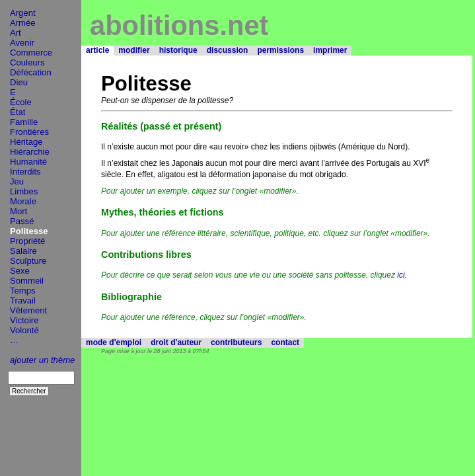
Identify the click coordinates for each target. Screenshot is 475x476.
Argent (23, 13)
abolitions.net (179, 25)
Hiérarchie (30, 152)
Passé (22, 221)
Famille (24, 122)
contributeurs (236, 342)
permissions (280, 50)
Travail (23, 300)
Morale (23, 201)
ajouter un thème (42, 360)
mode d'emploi (114, 342)
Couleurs (27, 62)
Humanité (28, 162)
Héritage (26, 142)
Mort (18, 211)
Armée (23, 23)
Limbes (24, 191)
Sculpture (28, 261)
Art (16, 33)
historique (178, 50)
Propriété (27, 241)
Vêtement (28, 310)
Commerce (31, 53)
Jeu (17, 181)
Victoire (24, 320)
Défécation (31, 72)
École (21, 102)
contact (285, 342)
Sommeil (27, 281)
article (97, 50)
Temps (23, 291)
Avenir (22, 43)
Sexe (20, 271)
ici (401, 275)
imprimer (330, 50)
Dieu (19, 82)
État (18, 112)
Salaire (23, 251)
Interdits (25, 172)
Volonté (24, 330)
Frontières (29, 132)
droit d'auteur (176, 342)
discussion (228, 50)
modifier (134, 50)
